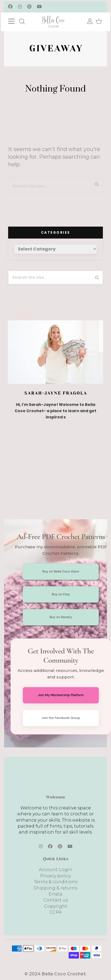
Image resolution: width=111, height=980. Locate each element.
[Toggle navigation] (17, 21)
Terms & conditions (56, 882)
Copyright (56, 906)
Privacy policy (55, 876)
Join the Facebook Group (61, 718)
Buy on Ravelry (61, 617)
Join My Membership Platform (61, 695)
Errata (55, 894)
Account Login (56, 870)
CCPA (55, 912)
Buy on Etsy (61, 594)
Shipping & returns (55, 888)
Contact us (55, 900)
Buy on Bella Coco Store (61, 571)
